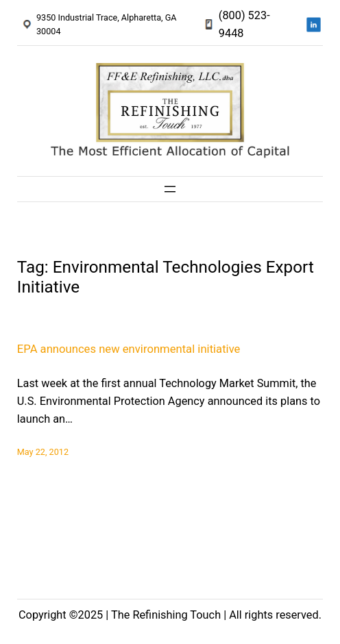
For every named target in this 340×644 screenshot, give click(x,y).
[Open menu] (170, 189)
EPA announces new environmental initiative (129, 349)
